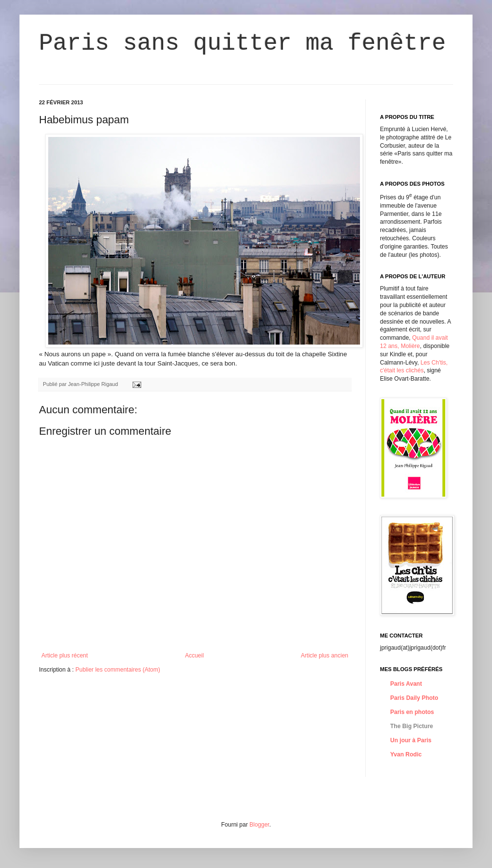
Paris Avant (406, 684)
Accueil (195, 656)
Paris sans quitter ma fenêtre (242, 43)
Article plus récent (65, 656)
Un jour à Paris (411, 740)
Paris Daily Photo (414, 698)
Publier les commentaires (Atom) (118, 670)
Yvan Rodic (406, 754)
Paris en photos (412, 712)
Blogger (259, 825)
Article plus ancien (325, 656)
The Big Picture (412, 726)
